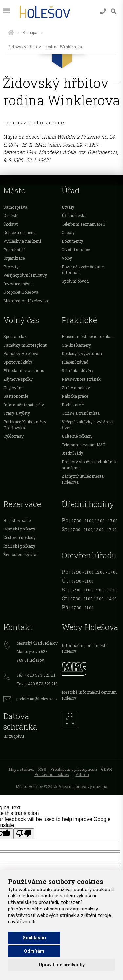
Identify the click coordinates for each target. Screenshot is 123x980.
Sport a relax (15, 336)
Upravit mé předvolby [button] (62, 965)
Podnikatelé (14, 250)
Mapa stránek (21, 769)
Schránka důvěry (78, 370)
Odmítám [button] (34, 951)
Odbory (68, 232)
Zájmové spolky (18, 379)
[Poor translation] (24, 834)
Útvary (68, 207)
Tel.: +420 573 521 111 (36, 675)
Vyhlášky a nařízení (22, 241)
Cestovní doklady (20, 537)
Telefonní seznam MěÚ (83, 224)
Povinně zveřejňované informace (83, 270)
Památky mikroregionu (25, 345)
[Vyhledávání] (113, 11)
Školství (11, 224)
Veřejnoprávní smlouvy (25, 275)
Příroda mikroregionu (24, 370)
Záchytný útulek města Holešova (83, 479)
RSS (42, 769)
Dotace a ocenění (19, 232)
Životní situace (76, 250)
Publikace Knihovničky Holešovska (25, 425)
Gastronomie (16, 396)
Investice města (18, 284)
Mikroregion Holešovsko (26, 301)
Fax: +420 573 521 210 (37, 684)
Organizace (14, 258)
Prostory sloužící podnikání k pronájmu (89, 465)
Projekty (11, 267)
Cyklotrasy (13, 436)
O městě (11, 215)
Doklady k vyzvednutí (82, 353)
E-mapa (30, 32)
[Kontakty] (103, 11)
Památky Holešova (21, 353)
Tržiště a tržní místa (81, 413)
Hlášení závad (75, 362)
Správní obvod (75, 281)
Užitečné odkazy (77, 436)
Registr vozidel (17, 520)
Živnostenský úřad (21, 554)
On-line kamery (76, 345)
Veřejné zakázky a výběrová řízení (88, 425)
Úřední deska (74, 215)
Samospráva (15, 207)
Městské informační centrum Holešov (89, 695)
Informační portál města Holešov (85, 648)
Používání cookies (52, 774)
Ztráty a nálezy (76, 388)
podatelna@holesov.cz (37, 699)
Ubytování (13, 388)
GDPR (106, 769)
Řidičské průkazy (19, 546)
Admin (82, 774)
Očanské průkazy (19, 529)
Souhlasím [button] (34, 938)
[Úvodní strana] (11, 32)
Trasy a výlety (17, 413)
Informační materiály (24, 405)
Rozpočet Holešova (21, 292)
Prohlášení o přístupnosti (74, 769)
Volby (67, 258)
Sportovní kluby (18, 362)
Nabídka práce (75, 396)
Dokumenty (72, 241)
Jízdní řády (72, 453)
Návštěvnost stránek (81, 379)
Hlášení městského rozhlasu (88, 336)
